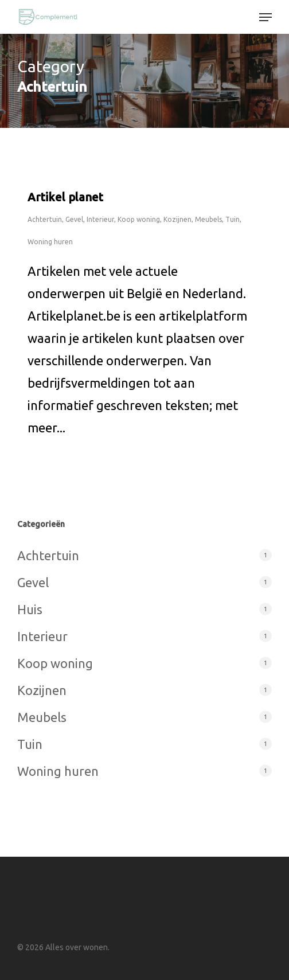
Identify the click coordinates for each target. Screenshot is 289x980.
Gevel (74, 219)
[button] (265, 17)
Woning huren (50, 242)
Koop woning (139, 219)
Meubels (208, 219)
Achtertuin (45, 219)
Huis (30, 609)
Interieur (100, 219)
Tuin (233, 219)
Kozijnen (177, 219)
